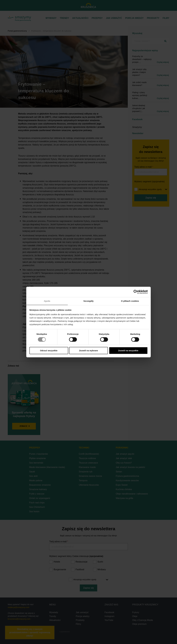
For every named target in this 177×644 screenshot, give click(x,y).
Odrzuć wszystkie (49, 351)
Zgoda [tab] (47, 301)
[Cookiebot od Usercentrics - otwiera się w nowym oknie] (136, 292)
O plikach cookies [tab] (130, 301)
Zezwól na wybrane (89, 351)
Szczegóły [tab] (88, 301)
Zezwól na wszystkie (128, 351)
